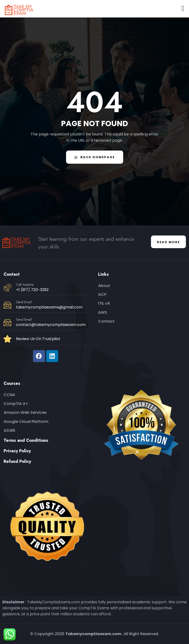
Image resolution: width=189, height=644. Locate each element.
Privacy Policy (17, 451)
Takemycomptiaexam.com (93, 634)
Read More (168, 242)
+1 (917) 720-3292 (32, 290)
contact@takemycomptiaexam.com (51, 325)
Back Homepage (95, 157)
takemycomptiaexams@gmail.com (49, 307)
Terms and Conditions (26, 440)
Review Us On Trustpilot (38, 339)
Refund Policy (17, 461)
